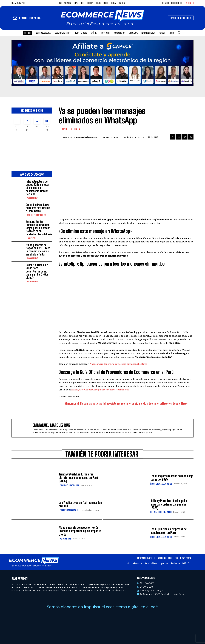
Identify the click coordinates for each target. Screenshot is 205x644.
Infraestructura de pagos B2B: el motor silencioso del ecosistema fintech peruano (38, 188)
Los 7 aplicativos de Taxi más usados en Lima (80, 504)
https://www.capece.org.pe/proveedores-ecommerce (100, 390)
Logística (31, 238)
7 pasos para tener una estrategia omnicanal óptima (118, 364)
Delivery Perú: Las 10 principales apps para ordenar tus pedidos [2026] (169, 504)
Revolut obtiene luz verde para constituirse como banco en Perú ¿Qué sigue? (37, 271)
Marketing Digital (71, 129)
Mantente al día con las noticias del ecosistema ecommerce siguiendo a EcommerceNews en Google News (126, 403)
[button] (179, 33)
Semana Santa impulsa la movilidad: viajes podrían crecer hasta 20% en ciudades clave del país (39, 228)
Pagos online (32, 198)
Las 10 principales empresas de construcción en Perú (169, 531)
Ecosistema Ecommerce (162, 484)
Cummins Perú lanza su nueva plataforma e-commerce (38, 208)
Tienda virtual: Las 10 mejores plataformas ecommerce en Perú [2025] (78, 478)
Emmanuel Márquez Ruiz (86, 137)
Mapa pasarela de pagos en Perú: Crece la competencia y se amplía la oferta (38, 250)
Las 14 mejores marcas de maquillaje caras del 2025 (172, 478)
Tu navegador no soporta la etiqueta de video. (102, 63)
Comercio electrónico (36, 215)
